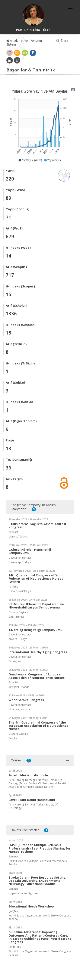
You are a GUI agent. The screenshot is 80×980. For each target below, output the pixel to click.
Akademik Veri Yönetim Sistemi (24, 42)
